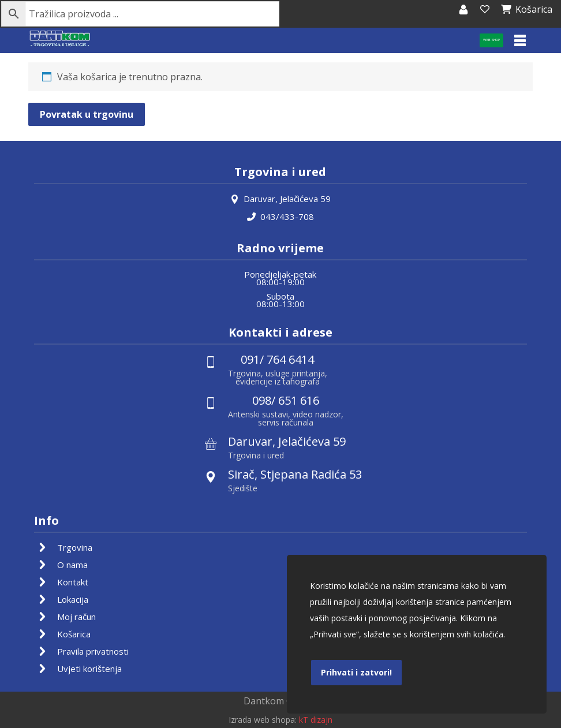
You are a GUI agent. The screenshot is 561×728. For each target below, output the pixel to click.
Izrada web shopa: (263, 720)
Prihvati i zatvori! (356, 672)
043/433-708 (280, 215)
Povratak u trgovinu (87, 114)
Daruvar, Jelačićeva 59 (280, 198)
